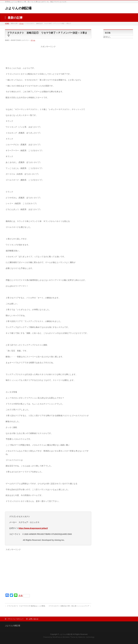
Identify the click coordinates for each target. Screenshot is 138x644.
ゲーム (21, 23)
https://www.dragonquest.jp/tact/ (33, 528)
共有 (24, 596)
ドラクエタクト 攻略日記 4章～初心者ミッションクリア (70, 606)
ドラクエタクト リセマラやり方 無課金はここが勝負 (25, 606)
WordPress (57, 637)
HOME (7, 23)
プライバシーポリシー (15, 619)
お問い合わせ (34, 619)
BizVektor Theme (69, 637)
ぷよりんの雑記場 (18, 8)
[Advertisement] (48, 58)
